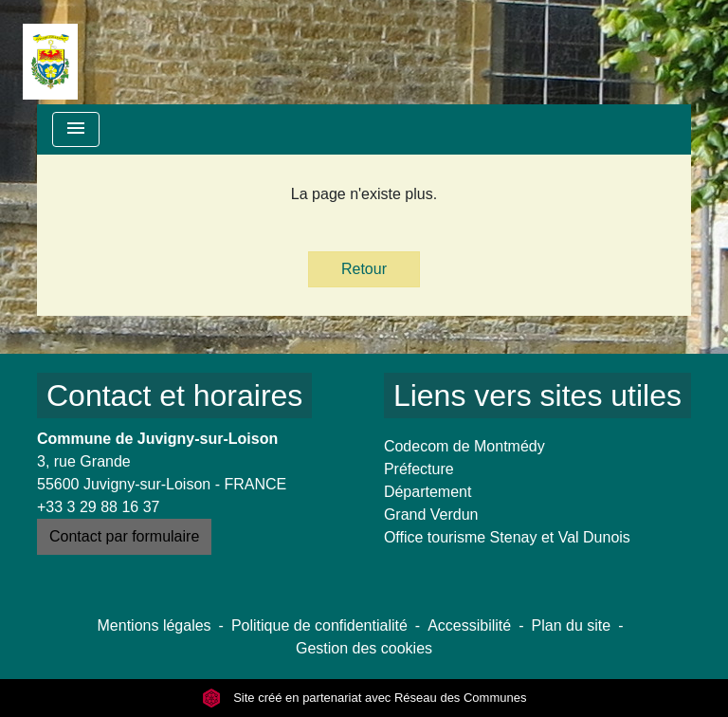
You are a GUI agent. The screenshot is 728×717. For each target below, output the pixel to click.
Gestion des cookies (364, 648)
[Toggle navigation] (76, 129)
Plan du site (572, 625)
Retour (364, 269)
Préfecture (419, 469)
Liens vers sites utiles (537, 395)
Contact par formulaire (124, 536)
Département (428, 492)
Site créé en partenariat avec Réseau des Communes (364, 698)
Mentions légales (155, 625)
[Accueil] (50, 52)
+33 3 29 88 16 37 (98, 507)
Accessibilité (469, 625)
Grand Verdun (431, 515)
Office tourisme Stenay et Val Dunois (507, 537)
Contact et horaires (174, 395)
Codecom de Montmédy (464, 446)
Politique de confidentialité (319, 625)
